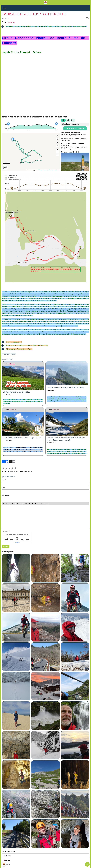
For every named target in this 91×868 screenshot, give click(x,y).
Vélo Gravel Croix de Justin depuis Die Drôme (16, 392)
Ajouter (6, 547)
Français (7, 856)
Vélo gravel (12, 364)
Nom (3, 480)
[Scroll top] (87, 864)
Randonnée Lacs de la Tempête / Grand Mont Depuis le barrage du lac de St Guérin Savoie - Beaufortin (66, 439)
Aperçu (47, 504)
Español (7, 864)
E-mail (4, 488)
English (7, 860)
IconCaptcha (16, 543)
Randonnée (11, 22)
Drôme (13, 355)
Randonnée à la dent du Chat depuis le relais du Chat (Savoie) (65, 387)
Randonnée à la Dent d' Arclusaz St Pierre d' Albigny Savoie (22, 438)
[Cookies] (4, 864)
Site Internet (6, 495)
